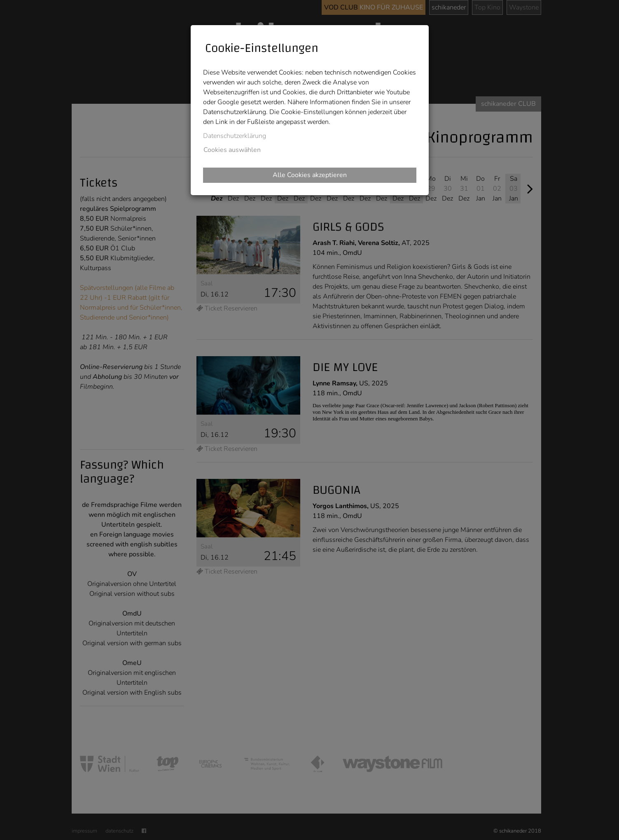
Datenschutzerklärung (235, 136)
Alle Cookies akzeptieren (310, 175)
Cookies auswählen (232, 150)
